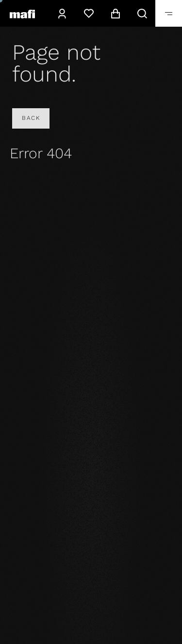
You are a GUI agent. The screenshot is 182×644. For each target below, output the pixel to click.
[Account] (62, 13)
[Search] (142, 13)
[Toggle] (169, 13)
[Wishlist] (89, 13)
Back (31, 118)
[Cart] (115, 13)
